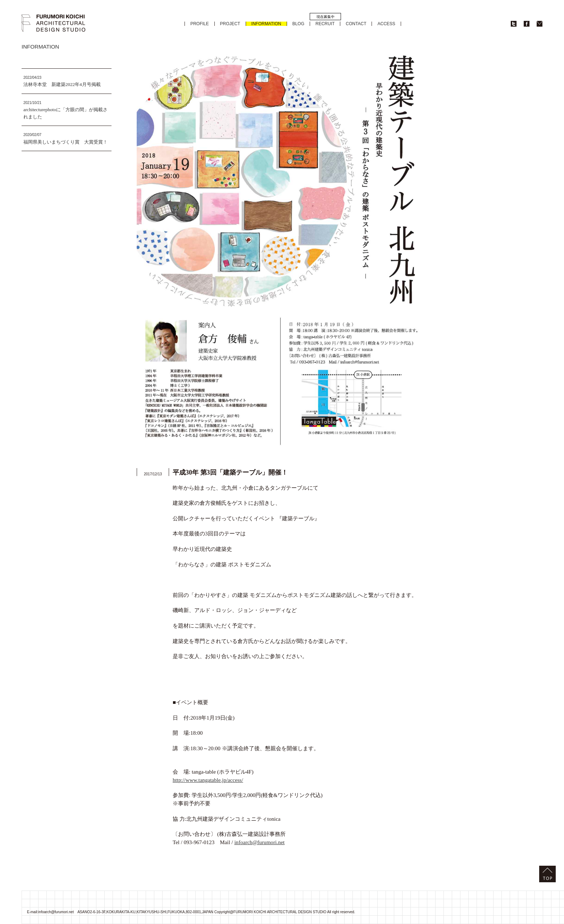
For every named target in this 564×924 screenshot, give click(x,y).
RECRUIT (325, 24)
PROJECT (230, 24)
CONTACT (356, 24)
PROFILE (199, 24)
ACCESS (386, 24)
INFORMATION (266, 24)
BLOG (298, 24)
